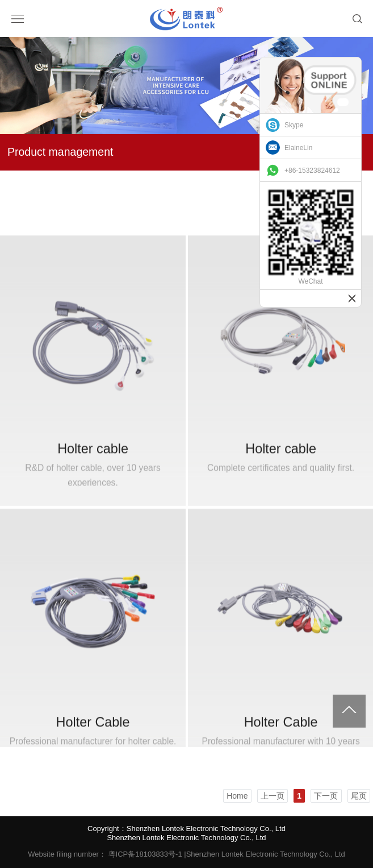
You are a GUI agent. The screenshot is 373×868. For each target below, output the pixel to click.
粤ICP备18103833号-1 (145, 854)
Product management (60, 152)
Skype (294, 125)
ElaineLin (298, 148)
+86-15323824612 (312, 171)
